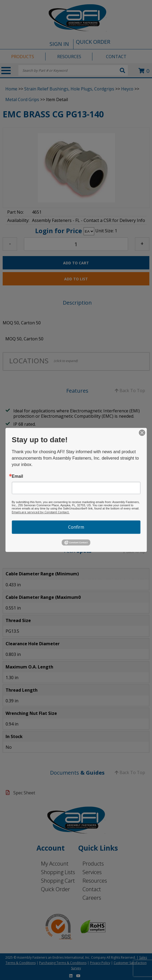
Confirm (76, 527)
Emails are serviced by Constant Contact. (41, 512)
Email (17, 476)
